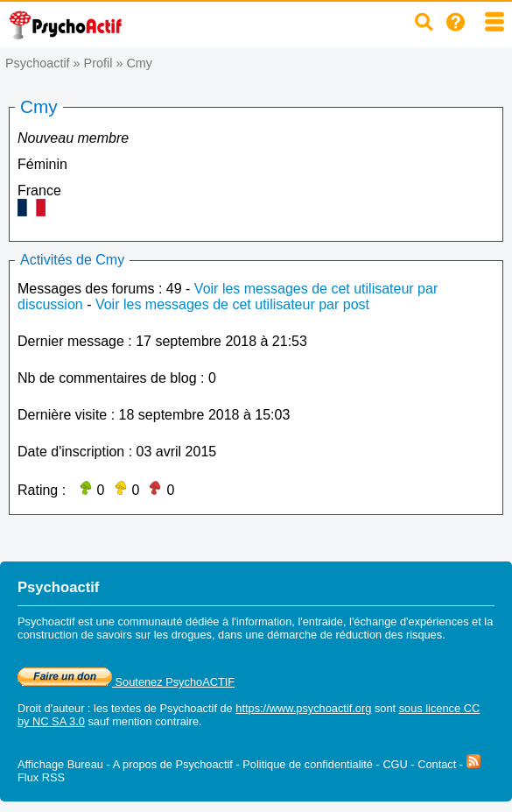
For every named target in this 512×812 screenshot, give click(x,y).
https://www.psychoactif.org (303, 708)
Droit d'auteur (51, 708)
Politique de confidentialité (308, 764)
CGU (395, 764)
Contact (437, 764)
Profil (98, 63)
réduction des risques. (391, 635)
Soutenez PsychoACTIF (126, 682)
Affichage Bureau (60, 764)
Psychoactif (38, 63)
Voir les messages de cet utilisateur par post (232, 304)
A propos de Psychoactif (173, 764)
